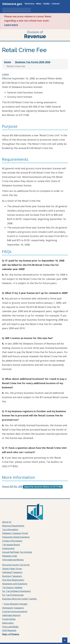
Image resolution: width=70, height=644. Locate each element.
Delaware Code (10, 556)
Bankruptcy (8, 623)
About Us (7, 522)
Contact (56, 4)
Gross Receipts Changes (16, 604)
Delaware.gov (12, 4)
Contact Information (12, 541)
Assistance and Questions (15, 584)
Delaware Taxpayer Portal (15, 533)
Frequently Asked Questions (16, 537)
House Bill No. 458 (12, 486)
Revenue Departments (13, 526)
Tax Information (10, 530)
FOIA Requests (9, 630)
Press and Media (10, 627)
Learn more (11, 25)
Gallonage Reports (11, 615)
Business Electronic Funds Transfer (20, 599)
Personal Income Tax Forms (16, 565)
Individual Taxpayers (12, 572)
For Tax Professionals (13, 595)
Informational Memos (13, 560)
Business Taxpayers (12, 576)
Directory (30, 4)
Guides (47, 4)
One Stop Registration (13, 580)
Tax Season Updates (12, 587)
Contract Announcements (15, 611)
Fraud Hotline (9, 619)
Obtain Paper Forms (12, 569)
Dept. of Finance (11, 634)
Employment (8, 548)
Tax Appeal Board (11, 545)
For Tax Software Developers (17, 591)
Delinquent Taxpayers (13, 608)
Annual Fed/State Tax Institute (17, 552)
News (39, 4)
